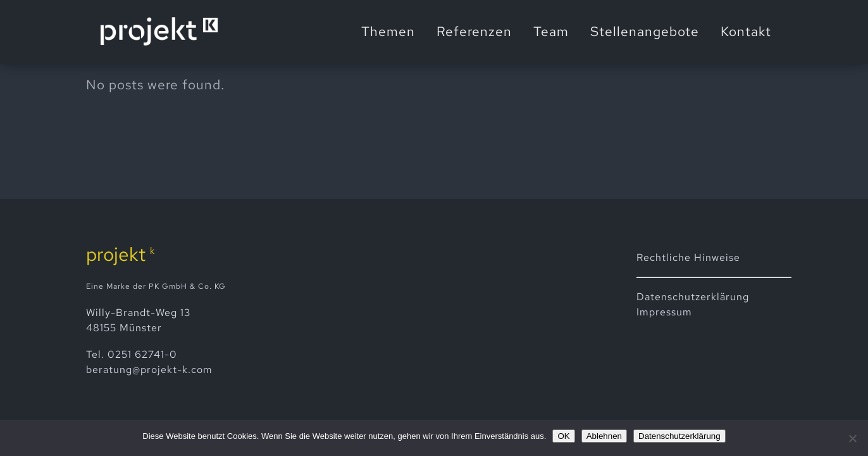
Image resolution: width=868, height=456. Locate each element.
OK (563, 436)
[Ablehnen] (852, 438)
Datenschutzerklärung (679, 436)
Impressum (664, 312)
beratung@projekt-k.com (149, 370)
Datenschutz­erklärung (693, 297)
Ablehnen (604, 436)
